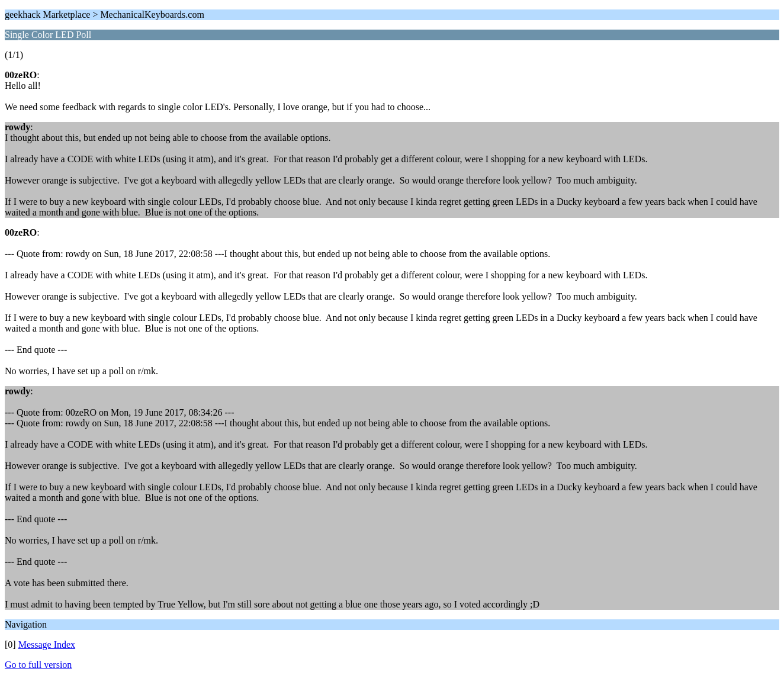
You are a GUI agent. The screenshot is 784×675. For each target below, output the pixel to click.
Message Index (47, 645)
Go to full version (38, 665)
